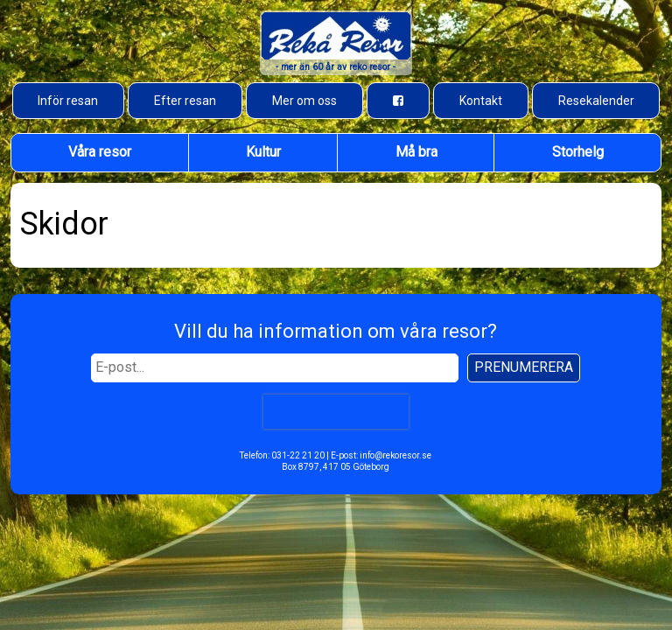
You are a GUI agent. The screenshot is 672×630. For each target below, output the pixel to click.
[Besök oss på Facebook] (398, 101)
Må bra (416, 152)
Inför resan (68, 101)
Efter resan (185, 101)
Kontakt (481, 101)
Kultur (263, 152)
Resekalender (596, 101)
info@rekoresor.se (395, 455)
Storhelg (578, 152)
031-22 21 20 (298, 455)
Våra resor (100, 152)
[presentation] (336, 411)
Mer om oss (304, 101)
